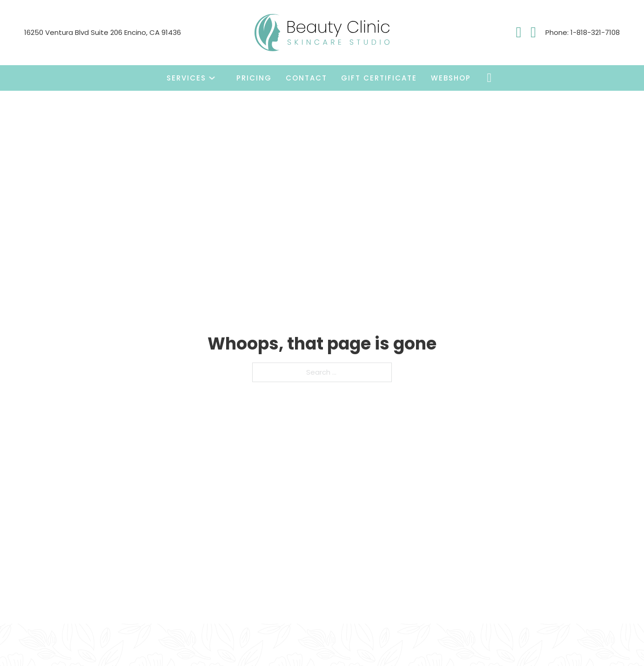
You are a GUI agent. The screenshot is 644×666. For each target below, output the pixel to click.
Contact (306, 78)
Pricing (254, 78)
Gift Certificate (379, 78)
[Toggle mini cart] (490, 78)
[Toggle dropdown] (212, 78)
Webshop (451, 78)
